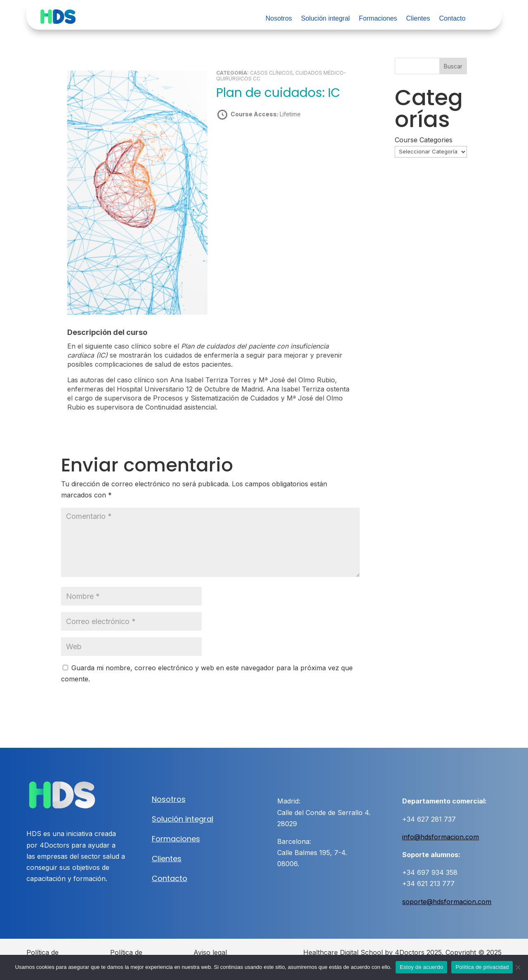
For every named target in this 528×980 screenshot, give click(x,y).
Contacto (452, 19)
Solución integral (325, 19)
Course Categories (424, 140)
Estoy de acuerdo (421, 967)
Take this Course (261, 143)
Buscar (453, 66)
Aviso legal (210, 952)
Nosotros (279, 19)
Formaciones (378, 19)
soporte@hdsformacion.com (447, 902)
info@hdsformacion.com (441, 837)
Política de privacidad (482, 967)
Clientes (418, 19)
